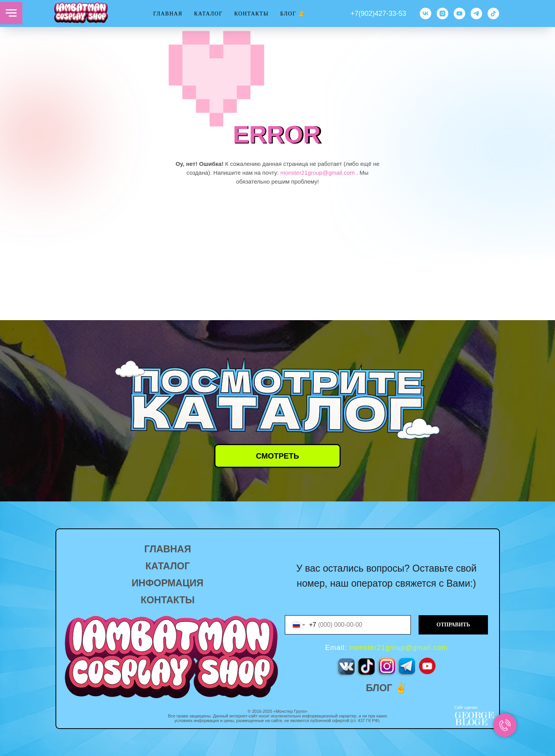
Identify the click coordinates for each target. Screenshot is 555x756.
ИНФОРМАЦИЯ (167, 583)
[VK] (425, 13)
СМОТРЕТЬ (277, 456)
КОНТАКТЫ (251, 14)
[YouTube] (459, 13)
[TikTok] (493, 13)
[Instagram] (442, 13)
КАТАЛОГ (208, 14)
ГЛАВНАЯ (168, 14)
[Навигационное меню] (11, 13)
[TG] (476, 13)
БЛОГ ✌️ (386, 688)
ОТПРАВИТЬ (453, 625)
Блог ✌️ (293, 14)
